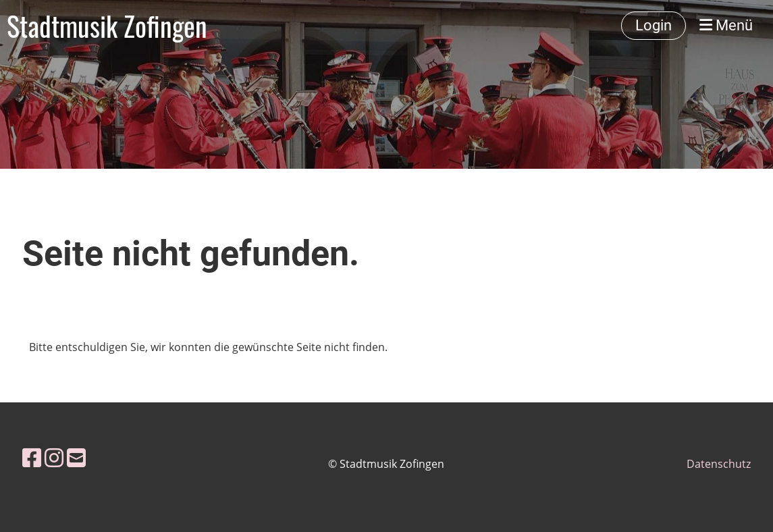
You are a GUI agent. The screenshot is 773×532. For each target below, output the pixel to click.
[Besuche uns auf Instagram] (54, 457)
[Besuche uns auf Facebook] (32, 457)
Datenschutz (719, 464)
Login (654, 25)
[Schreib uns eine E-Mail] (76, 457)
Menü (726, 25)
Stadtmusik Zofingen (107, 26)
